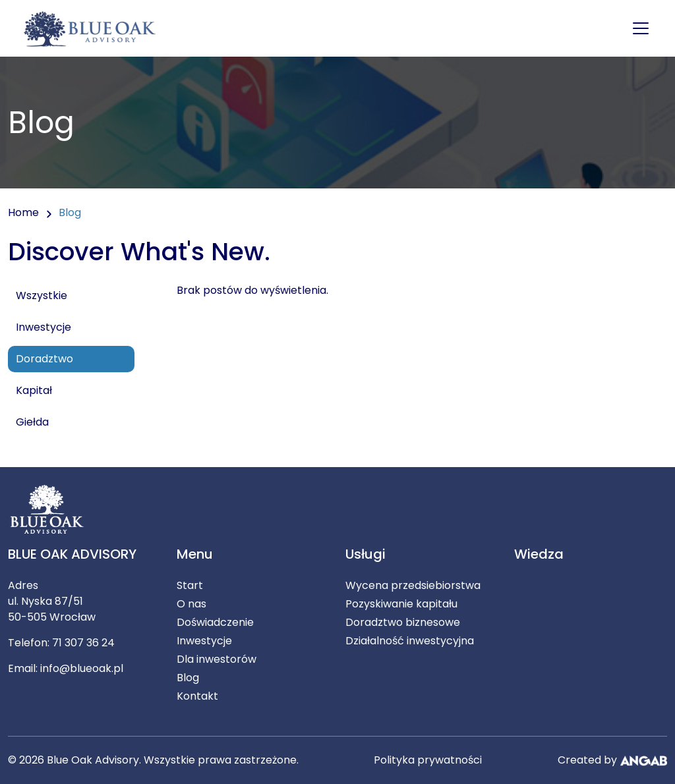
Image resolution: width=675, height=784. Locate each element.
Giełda (32, 422)
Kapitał (34, 390)
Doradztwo (44, 359)
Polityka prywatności (428, 760)
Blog (188, 678)
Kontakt (197, 696)
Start (190, 585)
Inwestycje (44, 327)
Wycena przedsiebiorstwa (413, 585)
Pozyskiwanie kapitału (401, 604)
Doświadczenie (215, 622)
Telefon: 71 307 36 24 (61, 643)
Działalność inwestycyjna (410, 641)
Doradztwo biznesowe (403, 622)
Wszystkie (42, 295)
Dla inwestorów (217, 659)
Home (23, 212)
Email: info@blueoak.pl (66, 668)
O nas (191, 604)
